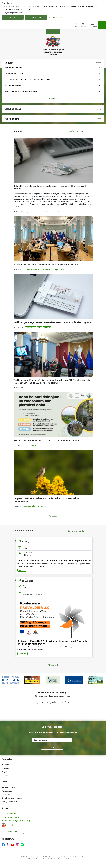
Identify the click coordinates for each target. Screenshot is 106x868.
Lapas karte (6, 795)
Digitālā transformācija (32, 212)
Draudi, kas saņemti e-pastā (12, 798)
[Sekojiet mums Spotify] (22, 845)
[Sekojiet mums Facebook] (3, 845)
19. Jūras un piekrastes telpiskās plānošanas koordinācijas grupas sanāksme (54, 561)
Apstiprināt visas (36, 17)
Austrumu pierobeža (33, 270)
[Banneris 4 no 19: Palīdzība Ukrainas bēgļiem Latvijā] (74, 680)
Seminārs (33, 446)
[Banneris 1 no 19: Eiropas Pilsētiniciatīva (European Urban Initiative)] (11, 680)
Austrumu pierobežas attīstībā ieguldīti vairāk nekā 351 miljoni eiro (46, 265)
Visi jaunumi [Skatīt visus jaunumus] (53, 516)
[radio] (40, 702)
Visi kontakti (13, 831)
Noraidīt (13, 17)
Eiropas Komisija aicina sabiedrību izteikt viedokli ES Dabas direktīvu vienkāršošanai (47, 500)
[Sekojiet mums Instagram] (17, 845)
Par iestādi (5, 775)
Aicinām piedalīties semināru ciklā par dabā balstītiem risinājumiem (46, 441)
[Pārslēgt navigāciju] (102, 25)
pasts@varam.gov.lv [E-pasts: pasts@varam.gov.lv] (12, 817)
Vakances (5, 765)
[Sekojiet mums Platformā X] (8, 845)
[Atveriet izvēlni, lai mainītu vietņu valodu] (83, 25)
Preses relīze (57, 212)
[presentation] (18, 712)
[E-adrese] (6, 825)
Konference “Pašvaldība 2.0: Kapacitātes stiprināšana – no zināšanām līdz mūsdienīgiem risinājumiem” (53, 642)
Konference (23, 653)
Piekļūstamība (7, 791)
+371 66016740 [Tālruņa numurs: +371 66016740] (10, 814)
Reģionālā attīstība (60, 270)
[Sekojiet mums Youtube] (13, 845)
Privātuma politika (8, 787)
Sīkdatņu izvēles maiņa (10, 802)
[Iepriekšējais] (5, 680)
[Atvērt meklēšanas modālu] (76, 26)
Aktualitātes (53, 98)
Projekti (4, 772)
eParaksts (46, 212)
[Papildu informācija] (12, 825)
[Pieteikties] (52, 747)
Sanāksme (22, 570)
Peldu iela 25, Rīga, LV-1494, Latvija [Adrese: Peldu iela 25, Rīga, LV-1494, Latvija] (17, 821)
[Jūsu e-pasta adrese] (52, 740)
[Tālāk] (101, 680)
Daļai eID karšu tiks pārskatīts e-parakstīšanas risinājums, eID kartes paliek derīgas (50, 187)
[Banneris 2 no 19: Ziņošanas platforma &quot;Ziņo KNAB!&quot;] (32, 680)
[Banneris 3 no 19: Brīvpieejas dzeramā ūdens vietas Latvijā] (53, 680)
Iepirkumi (5, 768)
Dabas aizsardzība (29, 506)
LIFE (25, 446)
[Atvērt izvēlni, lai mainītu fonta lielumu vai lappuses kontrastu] (92, 26)
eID (39, 328)
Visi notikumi (53, 665)
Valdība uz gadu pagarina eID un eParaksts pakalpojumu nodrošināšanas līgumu (52, 322)
